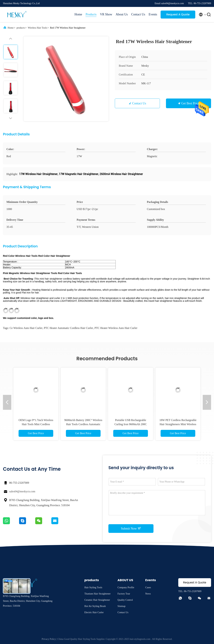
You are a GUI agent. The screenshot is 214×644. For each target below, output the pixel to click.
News (148, 594)
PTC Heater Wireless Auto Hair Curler (116, 328)
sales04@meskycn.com (22, 491)
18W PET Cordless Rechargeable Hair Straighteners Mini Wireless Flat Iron (178, 424)
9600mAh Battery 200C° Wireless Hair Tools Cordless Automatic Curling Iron (83, 424)
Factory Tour (124, 594)
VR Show (106, 14)
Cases (148, 587)
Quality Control (125, 600)
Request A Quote (178, 14)
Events (153, 14)
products (21, 28)
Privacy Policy (49, 639)
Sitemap (122, 606)
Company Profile (126, 587)
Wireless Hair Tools (37, 28)
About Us (122, 14)
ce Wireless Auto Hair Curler (26, 328)
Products (91, 14)
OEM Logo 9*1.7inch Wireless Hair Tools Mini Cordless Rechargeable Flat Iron (36, 424)
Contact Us (138, 14)
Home (78, 14)
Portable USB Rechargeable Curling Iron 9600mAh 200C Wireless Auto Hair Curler (131, 424)
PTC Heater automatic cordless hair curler (69, 328)
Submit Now (131, 528)
